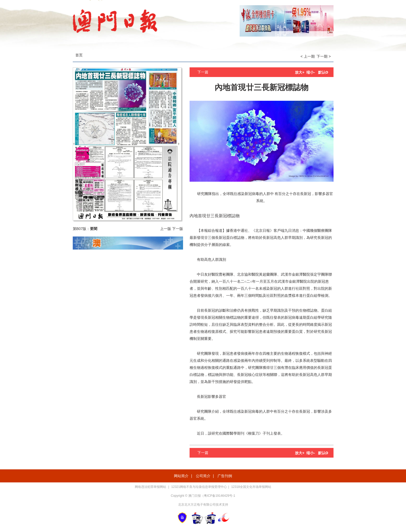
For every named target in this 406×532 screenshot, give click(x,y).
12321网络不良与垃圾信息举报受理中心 (199, 487)
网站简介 (181, 476)
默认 (323, 72)
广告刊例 (225, 476)
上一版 (166, 229)
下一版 (178, 229)
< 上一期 (308, 56)
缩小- (311, 72)
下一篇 (203, 72)
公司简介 (203, 476)
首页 (79, 55)
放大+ (300, 72)
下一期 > (324, 56)
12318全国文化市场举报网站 (251, 487)
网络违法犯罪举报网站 (151, 487)
